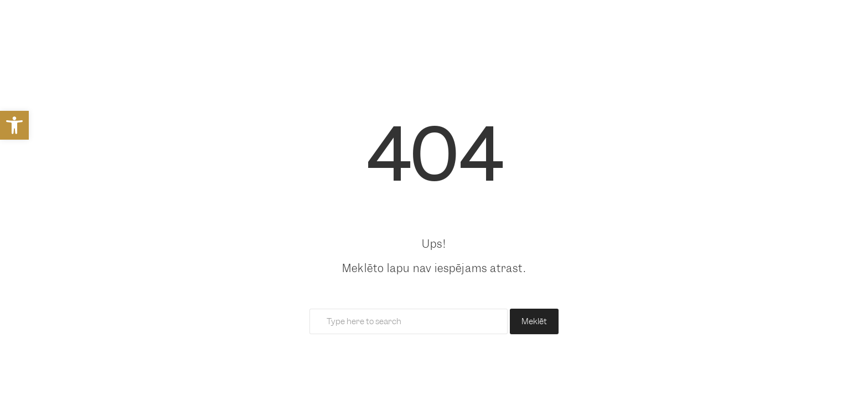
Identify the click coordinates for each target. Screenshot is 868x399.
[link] (14, 125)
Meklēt (534, 321)
